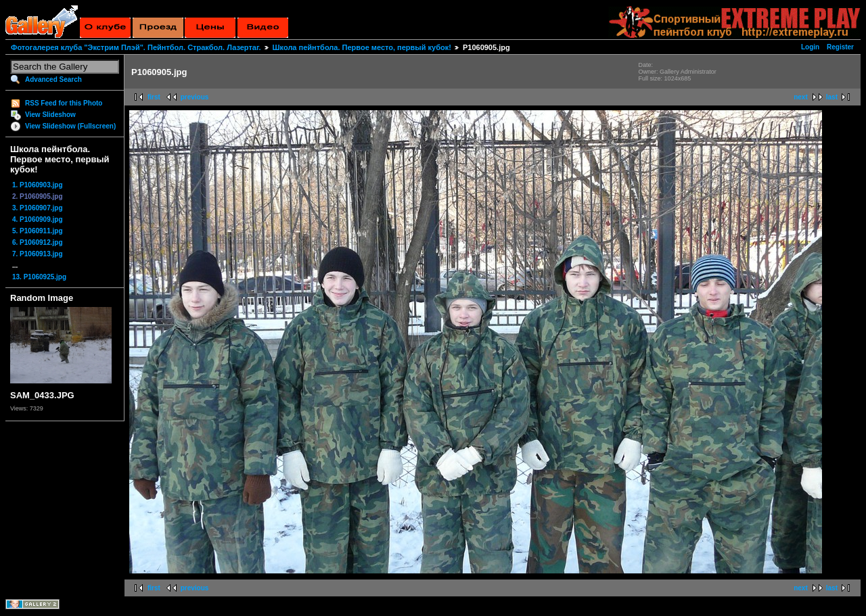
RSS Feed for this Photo (64, 103)
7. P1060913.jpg (38, 254)
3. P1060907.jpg (38, 208)
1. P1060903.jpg (38, 185)
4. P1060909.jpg (38, 219)
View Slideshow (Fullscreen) (70, 126)
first (154, 97)
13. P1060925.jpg (39, 277)
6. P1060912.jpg (38, 242)
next (801, 97)
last (832, 97)
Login (810, 47)
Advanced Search (53, 79)
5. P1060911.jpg (38, 231)
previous (195, 97)
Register (840, 47)
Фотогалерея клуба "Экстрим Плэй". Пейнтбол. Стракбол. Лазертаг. (136, 47)
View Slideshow (50, 115)
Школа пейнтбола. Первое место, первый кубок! (362, 47)
